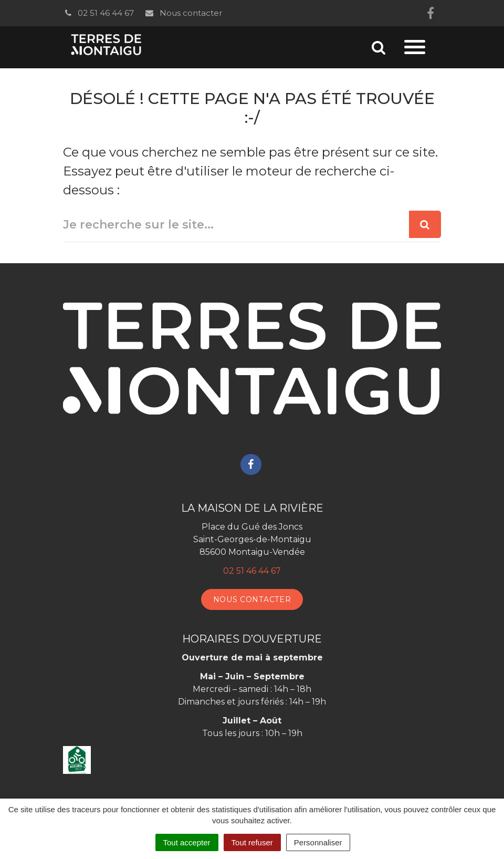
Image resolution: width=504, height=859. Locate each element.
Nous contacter (183, 13)
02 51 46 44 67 (98, 13)
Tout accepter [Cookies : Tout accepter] (187, 842)
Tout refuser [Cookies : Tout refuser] (252, 842)
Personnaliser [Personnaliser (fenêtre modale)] (318, 842)
